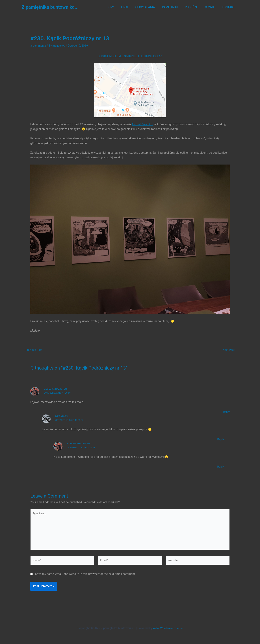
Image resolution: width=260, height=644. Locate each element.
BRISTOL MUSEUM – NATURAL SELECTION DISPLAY (130, 56)
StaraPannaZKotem (56, 389)
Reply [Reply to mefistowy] (220, 439)
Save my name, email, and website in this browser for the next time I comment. (85, 576)
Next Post (230, 350)
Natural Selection (143, 124)
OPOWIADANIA (151, 7)
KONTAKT (229, 7)
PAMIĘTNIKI (175, 7)
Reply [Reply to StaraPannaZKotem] (226, 412)
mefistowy (62, 416)
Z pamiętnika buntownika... (50, 7)
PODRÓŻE (195, 7)
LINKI (132, 7)
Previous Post (33, 350)
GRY (120, 7)
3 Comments (39, 46)
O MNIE (212, 7)
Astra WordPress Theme (168, 628)
